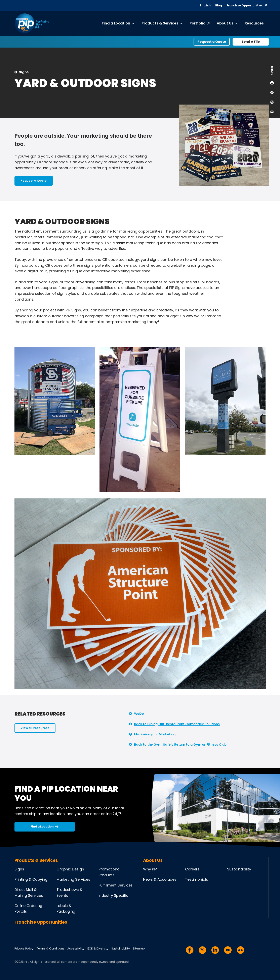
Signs (24, 72)
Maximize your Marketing (155, 734)
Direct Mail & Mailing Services (29, 893)
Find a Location (116, 23)
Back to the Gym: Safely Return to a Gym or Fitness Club (180, 745)
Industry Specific (113, 895)
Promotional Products (109, 872)
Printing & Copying (31, 879)
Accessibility (76, 948)
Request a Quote (212, 42)
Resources (254, 23)
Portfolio (197, 23)
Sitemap (139, 948)
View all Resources (35, 728)
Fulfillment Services (116, 885)
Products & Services (160, 23)
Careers (192, 869)
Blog (219, 5)
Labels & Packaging (66, 909)
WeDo (139, 714)
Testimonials (197, 879)
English (205, 5)
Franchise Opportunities (245, 5)
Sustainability (239, 869)
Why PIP (150, 869)
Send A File (251, 42)
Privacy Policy (24, 948)
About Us (225, 23)
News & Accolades (160, 879)
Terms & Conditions (50, 948)
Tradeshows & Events (69, 893)
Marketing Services (73, 879)
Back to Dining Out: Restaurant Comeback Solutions (177, 724)
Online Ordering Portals (28, 909)
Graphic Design (70, 869)
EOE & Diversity (98, 948)
